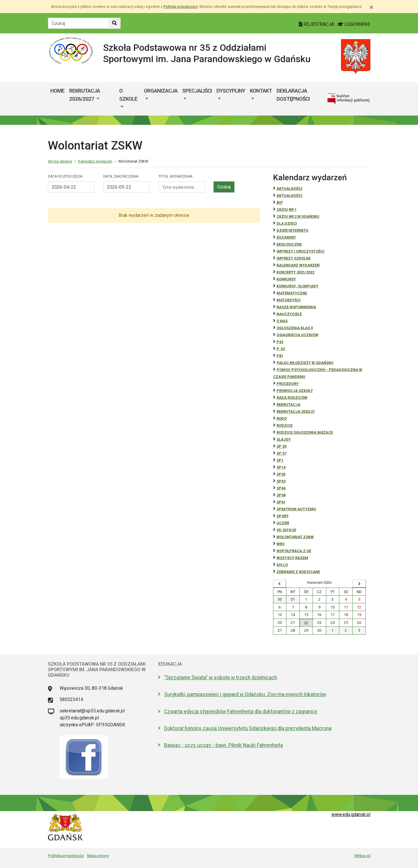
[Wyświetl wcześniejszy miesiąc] (280, 584)
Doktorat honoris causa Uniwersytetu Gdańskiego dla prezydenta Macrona (248, 728)
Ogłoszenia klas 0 (295, 328)
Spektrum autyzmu (296, 509)
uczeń (283, 523)
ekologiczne (289, 244)
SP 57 (281, 453)
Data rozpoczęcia (65, 176)
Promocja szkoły (295, 391)
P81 (280, 356)
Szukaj (224, 187)
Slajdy (284, 439)
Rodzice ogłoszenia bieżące (305, 432)
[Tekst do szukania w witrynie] (78, 23)
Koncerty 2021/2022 (295, 272)
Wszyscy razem (292, 558)
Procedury (288, 384)
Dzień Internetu (293, 230)
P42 (280, 342)
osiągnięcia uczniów (297, 335)
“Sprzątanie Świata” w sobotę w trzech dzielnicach (221, 678)
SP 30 (281, 446)
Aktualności (289, 189)
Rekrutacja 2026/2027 (85, 95)
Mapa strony (98, 856)
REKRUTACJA (288, 405)
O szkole (128, 95)
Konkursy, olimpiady (297, 286)
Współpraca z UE (294, 551)
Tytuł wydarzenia (175, 176)
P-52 (281, 349)
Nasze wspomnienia (296, 307)
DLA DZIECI (287, 223)
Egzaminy (286, 237)
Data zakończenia (121, 176)
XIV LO (282, 565)
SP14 (281, 467)
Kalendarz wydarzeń (95, 161)
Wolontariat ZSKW (295, 537)
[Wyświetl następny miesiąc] (359, 584)
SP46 (281, 488)
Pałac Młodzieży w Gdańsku (305, 363)
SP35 (281, 474)
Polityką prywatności (181, 7)
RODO (282, 418)
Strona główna (60, 161)
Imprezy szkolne (294, 258)
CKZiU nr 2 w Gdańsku (298, 216)
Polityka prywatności (66, 856)
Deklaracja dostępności (293, 95)
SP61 (281, 502)
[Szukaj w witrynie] (114, 23)
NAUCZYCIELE (289, 314)
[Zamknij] (371, 7)
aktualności (289, 196)
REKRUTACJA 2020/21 (296, 412)
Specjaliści (197, 91)
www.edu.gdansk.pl (351, 814)
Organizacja (161, 91)
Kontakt (261, 91)
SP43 (281, 481)
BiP (280, 202)
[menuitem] (92, 99)
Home (57, 91)
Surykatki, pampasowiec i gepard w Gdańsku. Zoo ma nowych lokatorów (245, 694)
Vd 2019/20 (286, 530)
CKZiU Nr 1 (287, 209)
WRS (280, 544)
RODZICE (285, 425)
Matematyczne (292, 293)
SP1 (280, 460)
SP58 (281, 495)
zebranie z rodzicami (298, 572)
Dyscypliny (231, 91)
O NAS (282, 321)
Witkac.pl (362, 856)
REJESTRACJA (317, 24)
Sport (283, 516)
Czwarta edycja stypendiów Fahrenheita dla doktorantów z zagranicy (241, 712)
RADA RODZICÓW (292, 398)
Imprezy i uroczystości (301, 251)
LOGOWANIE (354, 24)
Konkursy (286, 279)
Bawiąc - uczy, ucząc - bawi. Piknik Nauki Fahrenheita (224, 745)
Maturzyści (289, 300)
